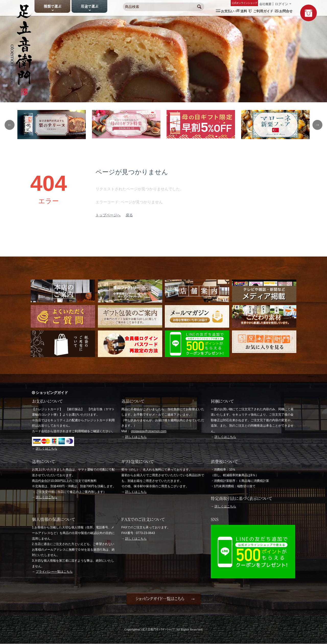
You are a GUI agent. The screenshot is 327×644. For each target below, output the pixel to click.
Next (318, 125)
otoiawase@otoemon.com (149, 431)
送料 (244, 11)
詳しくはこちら (46, 449)
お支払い (228, 11)
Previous (9, 125)
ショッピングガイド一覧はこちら (160, 599)
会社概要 (265, 4)
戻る (129, 215)
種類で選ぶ (52, 6)
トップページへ (108, 215)
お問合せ (286, 11)
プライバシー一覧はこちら (54, 572)
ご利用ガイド (263, 11)
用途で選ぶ (89, 6)
